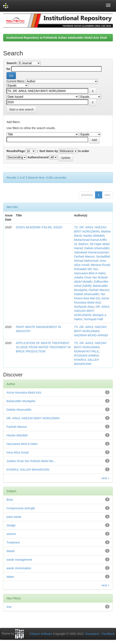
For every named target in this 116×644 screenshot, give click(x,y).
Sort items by (49, 151)
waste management (19, 560)
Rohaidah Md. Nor (86, 269)
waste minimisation (19, 568)
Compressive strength (21, 508)
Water (10, 577)
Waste (11, 551)
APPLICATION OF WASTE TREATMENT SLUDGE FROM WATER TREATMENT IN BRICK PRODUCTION (43, 347)
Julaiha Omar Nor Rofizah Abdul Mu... (31, 461)
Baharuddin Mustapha (21, 401)
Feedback (108, 634)
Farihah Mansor (84, 257)
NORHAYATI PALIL (87, 351)
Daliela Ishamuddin (97, 248)
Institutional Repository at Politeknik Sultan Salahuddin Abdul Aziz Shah (57, 38)
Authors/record (38, 157)
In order (84, 151)
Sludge (11, 525)
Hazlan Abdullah (94, 236)
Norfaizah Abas (84, 307)
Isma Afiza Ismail (17, 452)
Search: (12, 63)
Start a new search (21, 109)
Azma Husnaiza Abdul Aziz (24, 392)
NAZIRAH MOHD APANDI (91, 335)
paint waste (14, 517)
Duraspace (92, 634)
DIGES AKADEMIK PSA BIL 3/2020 (39, 227)
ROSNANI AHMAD (86, 356)
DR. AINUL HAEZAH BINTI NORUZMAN (92, 311)
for (8, 69)
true (9, 607)
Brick (10, 500)
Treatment (13, 542)
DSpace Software (41, 634)
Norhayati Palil (93, 319)
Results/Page (16, 151)
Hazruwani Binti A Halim (90, 273)
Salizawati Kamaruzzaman (91, 252)
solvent (11, 534)
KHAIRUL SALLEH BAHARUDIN (28, 470)
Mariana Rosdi (100, 265)
